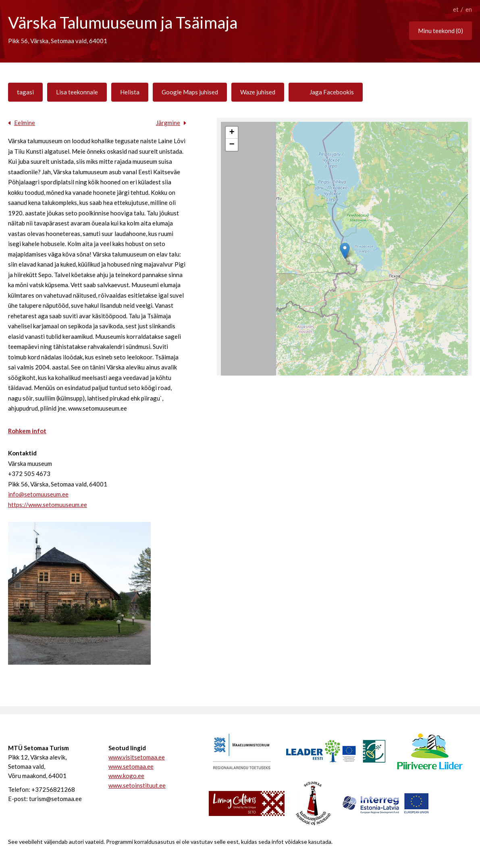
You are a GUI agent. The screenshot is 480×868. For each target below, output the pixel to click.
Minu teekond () (441, 31)
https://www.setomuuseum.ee (48, 505)
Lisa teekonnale (77, 92)
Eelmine (25, 123)
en (469, 9)
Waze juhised (258, 92)
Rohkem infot (27, 431)
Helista (130, 92)
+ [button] (232, 133)
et (456, 9)
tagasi (25, 92)
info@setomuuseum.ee (38, 494)
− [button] (232, 145)
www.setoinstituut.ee (137, 785)
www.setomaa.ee (131, 766)
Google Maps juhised (190, 92)
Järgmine (168, 123)
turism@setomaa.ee (55, 799)
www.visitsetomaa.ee (137, 757)
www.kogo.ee (126, 776)
